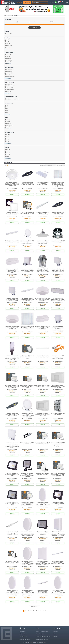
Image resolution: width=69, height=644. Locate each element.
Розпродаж (19, 2)
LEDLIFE (34, 47)
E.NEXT (34, 44)
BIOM (34, 40)
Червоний (34, 124)
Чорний (34, 120)
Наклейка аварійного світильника (34, 99)
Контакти (51, 2)
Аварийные (34, 55)
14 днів (34, 150)
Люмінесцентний (34, 88)
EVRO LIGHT (34, 45)
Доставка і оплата (24, 637)
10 (38, 611)
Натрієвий (34, 91)
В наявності (34, 34)
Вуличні (34, 75)
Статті (54, 634)
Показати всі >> (8, 49)
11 (41, 611)
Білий (34, 122)
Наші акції (55, 631)
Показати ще (34, 607)
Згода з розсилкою (41, 634)
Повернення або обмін (25, 639)
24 (34, 151)
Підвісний (34, 62)
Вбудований (34, 60)
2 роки (34, 157)
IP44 (34, 138)
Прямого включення (34, 86)
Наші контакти (23, 634)
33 (34, 111)
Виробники (55, 637)
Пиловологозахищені (34, 77)
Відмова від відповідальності (43, 637)
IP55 (34, 142)
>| (45, 611)
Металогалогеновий (34, 90)
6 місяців (34, 153)
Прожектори (34, 71)
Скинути (35, 28)
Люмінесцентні (34, 73)
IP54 (34, 140)
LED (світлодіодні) (34, 70)
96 (34, 112)
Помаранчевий (34, 125)
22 (34, 109)
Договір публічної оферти (42, 639)
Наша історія (22, 631)
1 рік (34, 155)
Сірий (34, 127)
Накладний (34, 58)
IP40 (34, 137)
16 (34, 107)
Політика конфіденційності (43, 631)
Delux (34, 42)
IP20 (34, 135)
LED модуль (34, 84)
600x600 (34, 57)
